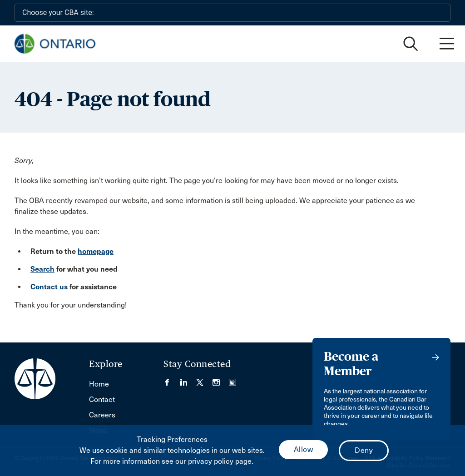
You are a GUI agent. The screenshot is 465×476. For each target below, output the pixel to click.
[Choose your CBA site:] (232, 13)
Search (42, 269)
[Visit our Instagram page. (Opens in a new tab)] (221, 379)
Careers (102, 415)
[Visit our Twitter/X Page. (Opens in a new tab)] (204, 379)
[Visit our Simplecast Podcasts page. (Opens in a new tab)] (232, 379)
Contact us (49, 287)
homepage (96, 251)
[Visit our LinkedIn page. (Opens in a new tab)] (188, 379)
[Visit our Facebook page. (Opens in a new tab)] (172, 379)
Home (99, 384)
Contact (102, 399)
